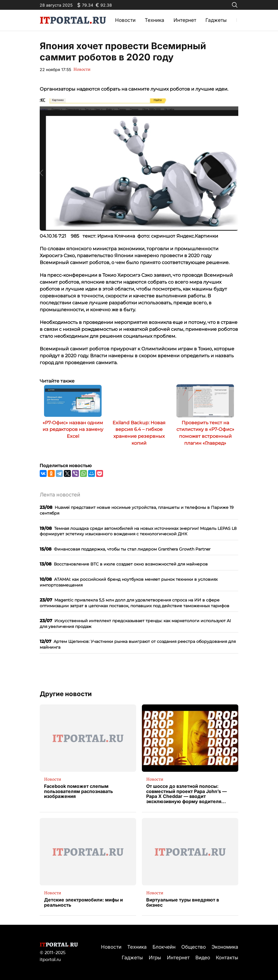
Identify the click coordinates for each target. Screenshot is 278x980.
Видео (203, 958)
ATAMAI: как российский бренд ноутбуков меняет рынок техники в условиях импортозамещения (129, 582)
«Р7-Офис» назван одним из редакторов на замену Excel (73, 429)
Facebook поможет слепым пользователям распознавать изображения (78, 791)
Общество (194, 947)
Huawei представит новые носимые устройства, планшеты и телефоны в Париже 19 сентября (137, 510)
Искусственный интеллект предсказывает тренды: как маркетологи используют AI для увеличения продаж (135, 623)
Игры (155, 958)
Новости (125, 20)
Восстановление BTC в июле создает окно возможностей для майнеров (124, 564)
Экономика (225, 947)
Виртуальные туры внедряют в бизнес (183, 902)
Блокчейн (164, 947)
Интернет (185, 20)
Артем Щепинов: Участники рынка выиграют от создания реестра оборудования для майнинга (138, 644)
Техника (155, 20)
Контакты (227, 958)
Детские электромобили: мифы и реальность (83, 902)
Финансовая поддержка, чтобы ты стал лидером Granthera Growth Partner (125, 549)
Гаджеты (216, 20)
